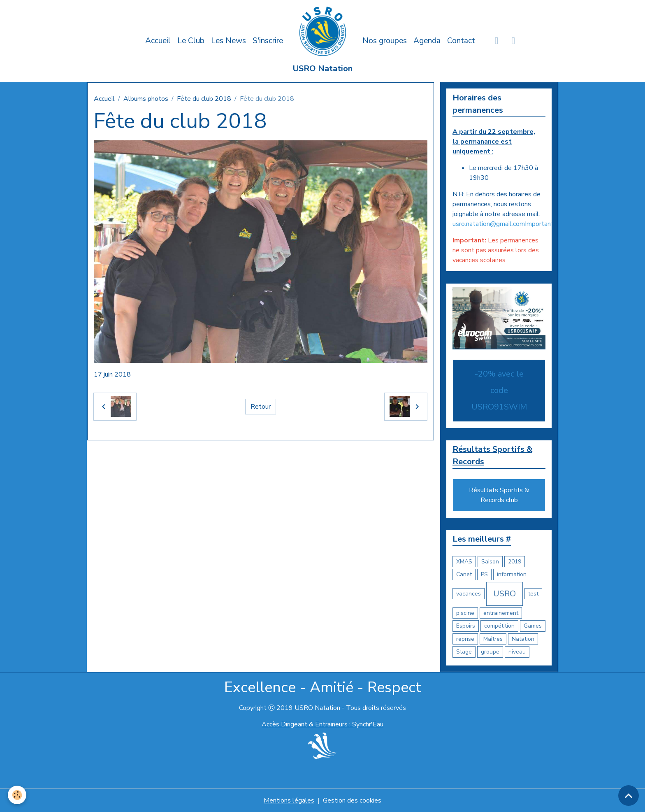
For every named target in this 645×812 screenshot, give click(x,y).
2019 (515, 562)
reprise (465, 639)
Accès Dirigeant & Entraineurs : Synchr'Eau (322, 724)
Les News (229, 41)
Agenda (427, 41)
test (533, 594)
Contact (461, 41)
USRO (505, 594)
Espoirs (466, 626)
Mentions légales (289, 800)
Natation (523, 639)
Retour (261, 407)
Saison (490, 562)
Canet (464, 574)
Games (533, 626)
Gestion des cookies (352, 800)
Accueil (158, 41)
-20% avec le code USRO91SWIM (499, 390)
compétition (499, 626)
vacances (469, 594)
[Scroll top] (629, 796)
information (512, 574)
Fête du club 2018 (204, 99)
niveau (517, 652)
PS (484, 574)
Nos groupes (385, 41)
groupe (490, 652)
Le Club (191, 41)
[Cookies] (17, 795)
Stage (464, 652)
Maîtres (493, 639)
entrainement (501, 613)
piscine (465, 613)
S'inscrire (268, 41)
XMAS (464, 562)
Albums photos (146, 99)
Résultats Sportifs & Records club (499, 495)
